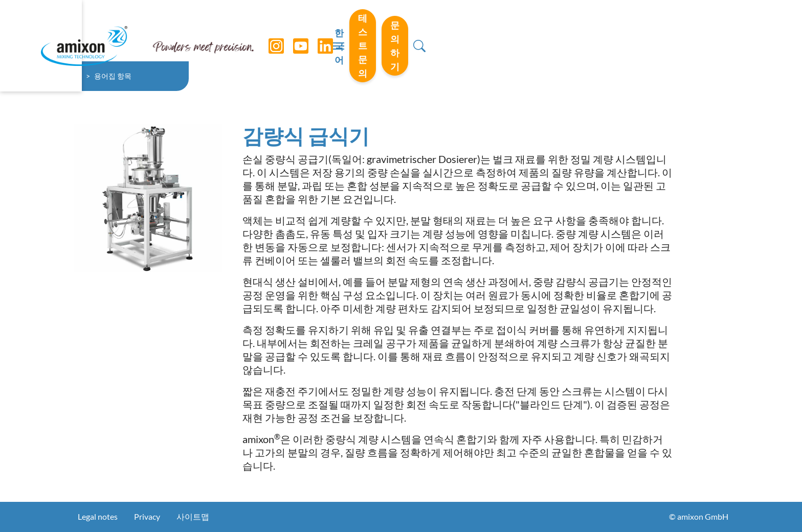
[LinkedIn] (318, 31)
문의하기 (694, 30)
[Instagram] (269, 31)
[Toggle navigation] (401, 31)
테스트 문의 (609, 30)
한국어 (539, 31)
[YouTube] (293, 31)
